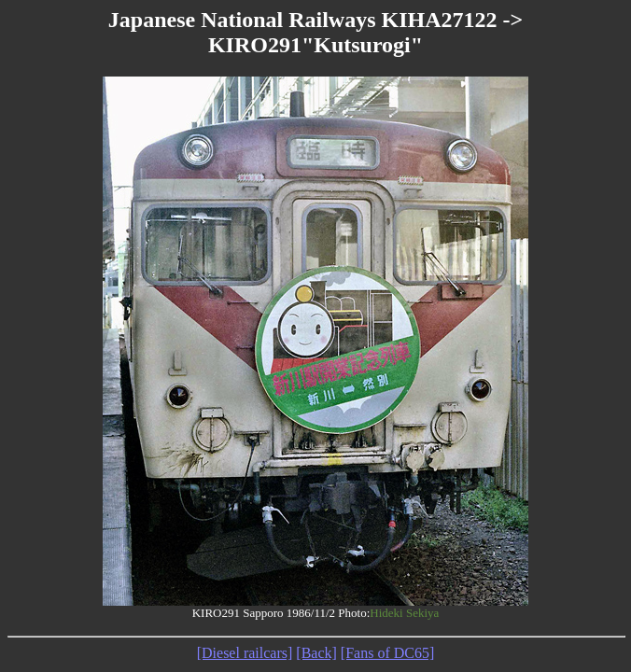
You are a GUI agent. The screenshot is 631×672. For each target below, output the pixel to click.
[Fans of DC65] (387, 653)
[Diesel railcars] (245, 653)
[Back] (316, 653)
